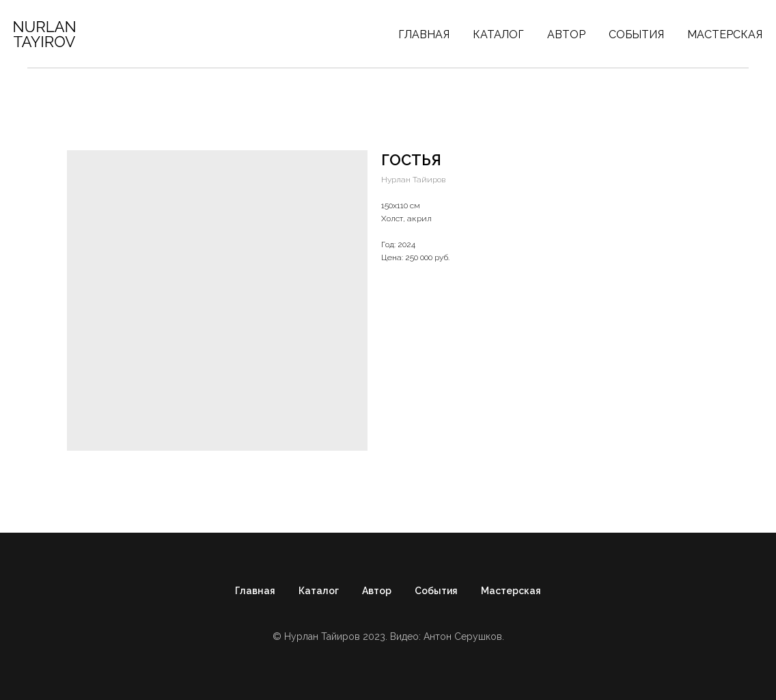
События (636, 34)
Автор (566, 34)
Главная (424, 34)
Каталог (498, 34)
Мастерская (725, 34)
